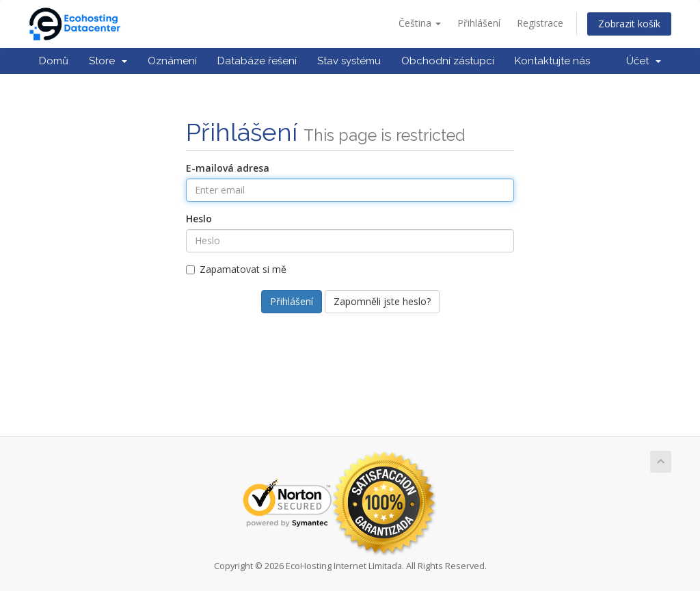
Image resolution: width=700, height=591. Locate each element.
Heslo (199, 219)
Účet (644, 61)
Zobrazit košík (629, 24)
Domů (54, 61)
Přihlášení (479, 23)
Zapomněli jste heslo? (382, 301)
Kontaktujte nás (552, 61)
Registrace (540, 23)
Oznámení (172, 61)
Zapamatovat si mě (236, 269)
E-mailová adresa (228, 168)
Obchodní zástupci (448, 61)
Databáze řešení (257, 61)
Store (108, 61)
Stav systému (349, 61)
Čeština (420, 23)
